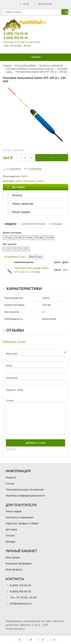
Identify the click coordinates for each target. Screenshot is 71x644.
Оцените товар (15, 390)
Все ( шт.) (36, 257)
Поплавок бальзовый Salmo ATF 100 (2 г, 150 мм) (32, 270)
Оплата (10, 536)
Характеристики (32, 224)
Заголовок (12, 378)
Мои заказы (13, 557)
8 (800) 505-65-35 (13, 38)
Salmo (19, 181)
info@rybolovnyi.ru (21, 604)
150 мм (18, 238)
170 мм (28, 238)
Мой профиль (14, 570)
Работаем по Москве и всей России (21, 42)
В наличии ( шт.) (15, 257)
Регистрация (43, 4)
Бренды (11, 542)
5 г (27, 249)
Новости (11, 477)
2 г (11, 249)
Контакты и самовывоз (20, 517)
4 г (22, 249)
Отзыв (10, 400)
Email (9, 366)
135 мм (8, 238)
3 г (16, 249)
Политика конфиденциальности (25, 496)
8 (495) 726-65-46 (13, 34)
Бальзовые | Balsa (34, 181)
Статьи (10, 484)
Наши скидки (14, 511)
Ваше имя (12, 354)
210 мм (49, 238)
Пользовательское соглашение (25, 490)
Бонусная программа (19, 563)
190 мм (39, 238)
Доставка (11, 529)
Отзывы (55, 224)
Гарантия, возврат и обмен (22, 523)
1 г (5, 249)
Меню (35, 57)
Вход (24, 4)
